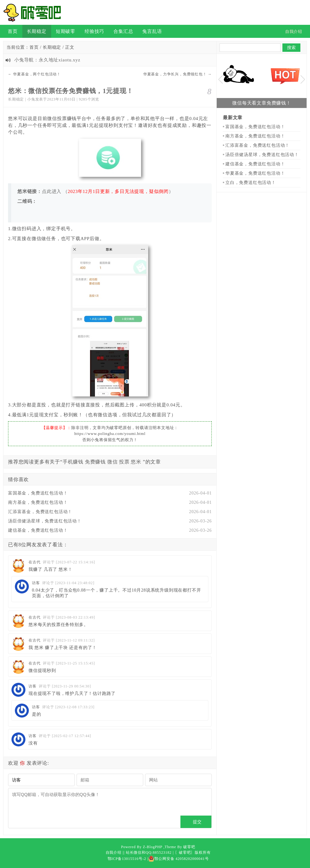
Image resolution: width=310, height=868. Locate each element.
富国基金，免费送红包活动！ (38, 493)
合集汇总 (123, 31)
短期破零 (66, 31)
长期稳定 (37, 31)
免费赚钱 (95, 462)
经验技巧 (94, 31)
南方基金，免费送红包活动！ (38, 502)
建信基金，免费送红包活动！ (38, 530)
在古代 (34, 562)
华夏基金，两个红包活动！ (37, 74)
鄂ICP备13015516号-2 (127, 859)
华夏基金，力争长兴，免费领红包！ (175, 74)
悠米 (136, 462)
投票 (124, 462)
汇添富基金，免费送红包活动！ (40, 512)
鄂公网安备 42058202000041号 (178, 859)
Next (303, 80)
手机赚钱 (73, 462)
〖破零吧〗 (185, 852)
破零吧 (189, 847)
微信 (113, 462)
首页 (13, 31)
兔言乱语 (152, 31)
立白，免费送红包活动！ (251, 183)
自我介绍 (114, 852)
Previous (221, 80)
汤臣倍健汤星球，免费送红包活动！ (45, 521)
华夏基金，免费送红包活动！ (255, 173)
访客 (36, 583)
